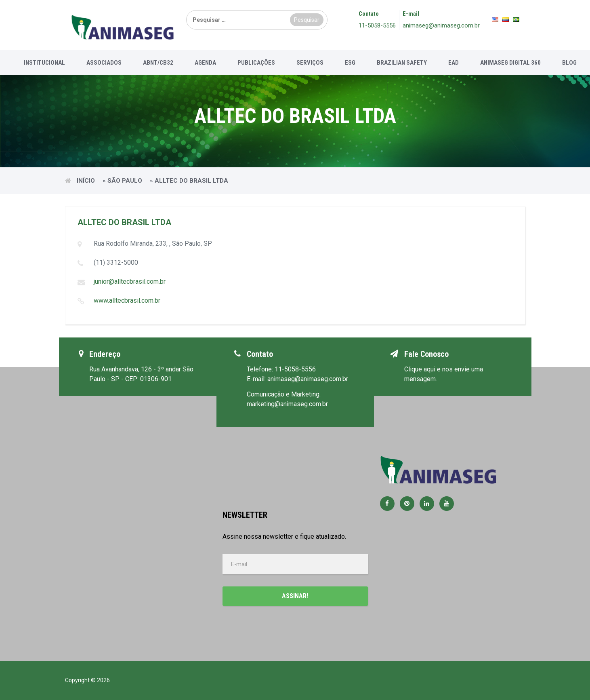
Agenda (205, 63)
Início (86, 181)
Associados (104, 63)
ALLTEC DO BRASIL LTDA (124, 222)
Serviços (310, 63)
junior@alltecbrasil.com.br (130, 281)
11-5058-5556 (377, 25)
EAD (454, 63)
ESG (350, 63)
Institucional (44, 63)
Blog (569, 63)
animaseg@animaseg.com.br (441, 25)
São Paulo (125, 181)
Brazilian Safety (402, 63)
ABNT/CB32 (158, 63)
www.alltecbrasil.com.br (127, 300)
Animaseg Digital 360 (510, 63)
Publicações (256, 63)
